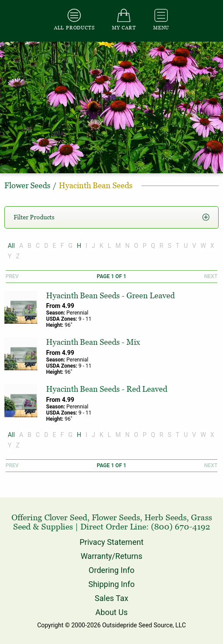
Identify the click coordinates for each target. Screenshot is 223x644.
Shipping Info (111, 584)
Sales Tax (111, 598)
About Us (111, 612)
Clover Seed (66, 517)
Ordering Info (111, 570)
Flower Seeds (116, 517)
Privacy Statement (111, 542)
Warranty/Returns (112, 556)
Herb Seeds (165, 517)
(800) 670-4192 (181, 527)
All (11, 246)
